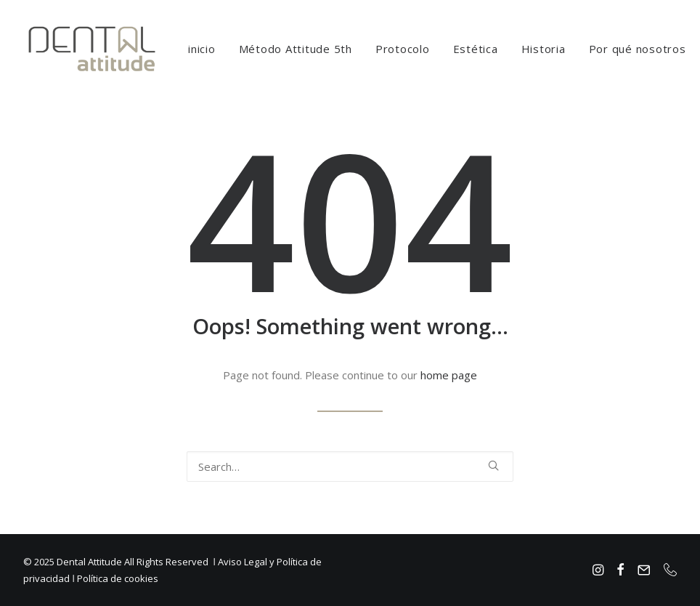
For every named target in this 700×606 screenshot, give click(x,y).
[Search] (350, 466)
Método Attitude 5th (296, 49)
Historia (544, 49)
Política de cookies (118, 578)
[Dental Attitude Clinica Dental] (92, 49)
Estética (476, 49)
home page (449, 375)
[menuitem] (202, 49)
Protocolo (403, 49)
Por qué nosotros (638, 49)
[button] (493, 465)
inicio (202, 49)
